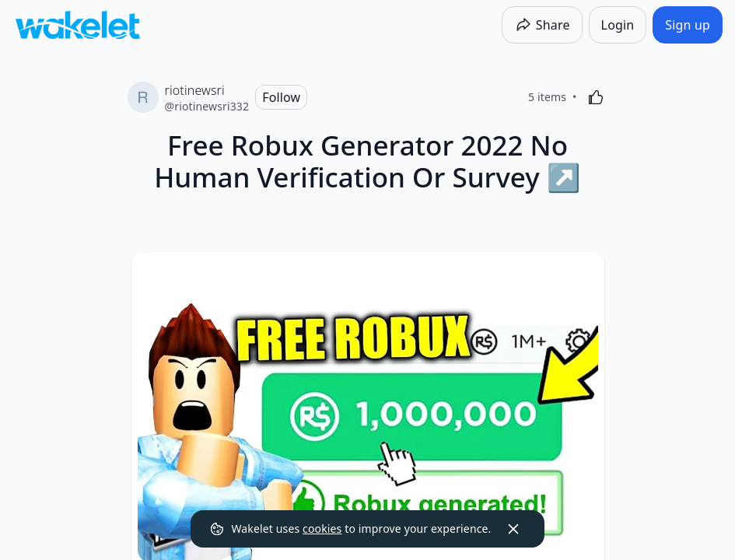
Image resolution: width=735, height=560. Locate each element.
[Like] (596, 97)
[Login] (618, 25)
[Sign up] (688, 25)
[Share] (542, 25)
